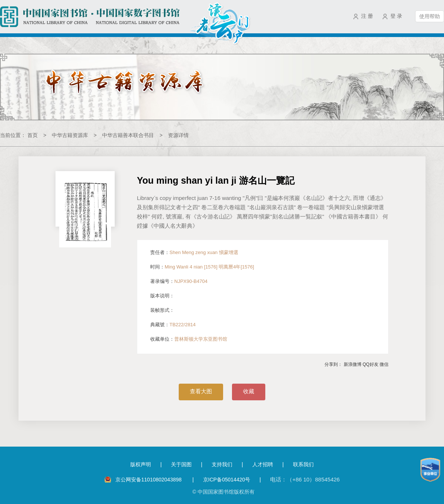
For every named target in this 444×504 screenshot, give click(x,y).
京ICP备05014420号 (227, 480)
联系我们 (303, 464)
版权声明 (141, 464)
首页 (33, 135)
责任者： (194, 252)
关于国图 (181, 464)
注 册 (367, 16)
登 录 (396, 16)
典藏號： (173, 325)
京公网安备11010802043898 (149, 480)
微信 (384, 364)
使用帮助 (430, 16)
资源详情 (178, 135)
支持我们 (222, 464)
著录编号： (179, 281)
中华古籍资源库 (70, 135)
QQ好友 (371, 364)
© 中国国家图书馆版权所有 (223, 492)
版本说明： (162, 296)
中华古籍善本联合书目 (128, 135)
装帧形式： (162, 310)
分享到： (333, 364)
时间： (202, 267)
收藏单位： (189, 339)
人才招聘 (263, 464)
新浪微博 (353, 364)
